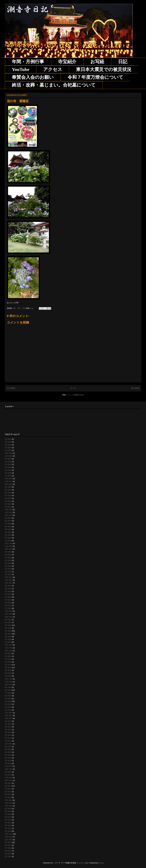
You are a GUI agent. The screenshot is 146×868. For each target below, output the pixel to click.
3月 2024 (8, 501)
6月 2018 (8, 696)
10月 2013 (9, 806)
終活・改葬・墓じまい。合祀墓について (54, 85)
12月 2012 (9, 834)
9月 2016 (8, 747)
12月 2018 (9, 679)
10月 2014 (9, 780)
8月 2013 (8, 811)
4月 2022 (8, 566)
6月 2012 (8, 851)
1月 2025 (8, 476)
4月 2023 (8, 532)
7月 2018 (8, 693)
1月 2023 (8, 541)
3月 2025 (8, 470)
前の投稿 (135, 388)
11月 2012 (9, 837)
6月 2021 (8, 594)
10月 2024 (9, 484)
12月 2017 (9, 713)
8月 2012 (8, 845)
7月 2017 (8, 724)
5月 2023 (8, 529)
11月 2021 (9, 580)
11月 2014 (9, 778)
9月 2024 (8, 487)
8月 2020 (8, 622)
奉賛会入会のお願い (33, 77)
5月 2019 (8, 665)
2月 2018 (8, 707)
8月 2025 (8, 459)
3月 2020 (8, 636)
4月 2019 (8, 668)
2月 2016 (8, 763)
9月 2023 (8, 518)
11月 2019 (9, 648)
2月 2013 (8, 828)
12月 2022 (9, 543)
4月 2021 (8, 600)
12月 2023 (9, 510)
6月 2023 (8, 527)
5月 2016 (8, 755)
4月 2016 (8, 758)
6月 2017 (8, 727)
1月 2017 (8, 741)
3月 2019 (8, 670)
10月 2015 (9, 769)
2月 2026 (8, 448)
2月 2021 (8, 605)
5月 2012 (8, 854)
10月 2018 (9, 684)
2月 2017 (8, 738)
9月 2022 (8, 552)
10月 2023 (9, 515)
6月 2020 (8, 628)
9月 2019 (8, 653)
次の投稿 (11, 388)
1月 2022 (8, 574)
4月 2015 (8, 772)
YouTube (21, 69)
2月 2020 (8, 639)
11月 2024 (9, 481)
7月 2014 (8, 789)
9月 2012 (8, 842)
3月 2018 (8, 704)
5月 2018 (8, 699)
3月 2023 (8, 535)
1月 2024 (8, 507)
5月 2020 (8, 631)
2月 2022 (8, 572)
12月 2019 (9, 645)
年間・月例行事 (28, 62)
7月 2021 (8, 591)
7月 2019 (8, 659)
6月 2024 (8, 493)
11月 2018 (9, 682)
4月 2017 (8, 732)
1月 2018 (8, 710)
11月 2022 (9, 546)
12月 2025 (9, 453)
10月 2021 (9, 583)
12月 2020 (9, 611)
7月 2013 (8, 814)
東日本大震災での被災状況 (104, 69)
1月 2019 (8, 676)
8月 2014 (8, 786)
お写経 (97, 62)
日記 (123, 62)
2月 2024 (8, 504)
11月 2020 (9, 614)
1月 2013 (8, 831)
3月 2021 (8, 603)
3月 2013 (8, 825)
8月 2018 (8, 690)
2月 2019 (8, 673)
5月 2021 (8, 597)
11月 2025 (9, 456)
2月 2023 (8, 538)
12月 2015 (9, 766)
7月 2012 (8, 848)
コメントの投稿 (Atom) (75, 395)
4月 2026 (8, 442)
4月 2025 (8, 467)
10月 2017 (9, 718)
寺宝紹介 (67, 62)
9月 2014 (8, 783)
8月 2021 (8, 589)
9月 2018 (8, 687)
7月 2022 (8, 558)
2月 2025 (8, 473)
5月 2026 (8, 439)
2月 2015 (8, 775)
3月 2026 (8, 445)
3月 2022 (8, 569)
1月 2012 (8, 856)
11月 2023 (9, 512)
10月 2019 (9, 651)
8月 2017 (8, 721)
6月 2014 (8, 792)
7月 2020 (8, 625)
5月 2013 (8, 820)
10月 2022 (9, 549)
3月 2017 (8, 735)
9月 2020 (8, 620)
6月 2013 (8, 817)
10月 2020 (9, 617)
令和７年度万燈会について (95, 77)
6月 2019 (8, 662)
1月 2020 (8, 642)
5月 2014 (8, 794)
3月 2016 (8, 761)
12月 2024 (9, 479)
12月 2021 (9, 577)
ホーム (73, 388)
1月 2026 (8, 450)
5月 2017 (8, 730)
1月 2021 (8, 608)
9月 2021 (8, 586)
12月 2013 (9, 800)
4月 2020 (8, 634)
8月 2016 (8, 749)
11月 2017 (9, 716)
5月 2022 (8, 563)
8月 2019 (8, 656)
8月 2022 (8, 555)
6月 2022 (8, 560)
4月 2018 (8, 701)
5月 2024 (8, 495)
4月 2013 (8, 823)
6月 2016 (8, 752)
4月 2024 (8, 498)
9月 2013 (8, 809)
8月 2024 (8, 490)
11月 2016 (9, 744)
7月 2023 (8, 524)
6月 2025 (8, 462)
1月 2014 (8, 797)
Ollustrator (81, 863)
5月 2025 (8, 464)
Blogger (101, 863)
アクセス (53, 69)
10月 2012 (9, 840)
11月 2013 (9, 803)
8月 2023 (8, 521)
